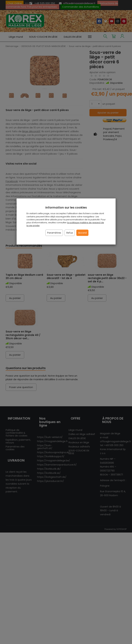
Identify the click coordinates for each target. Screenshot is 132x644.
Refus (70, 233)
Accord (82, 233)
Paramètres (54, 233)
